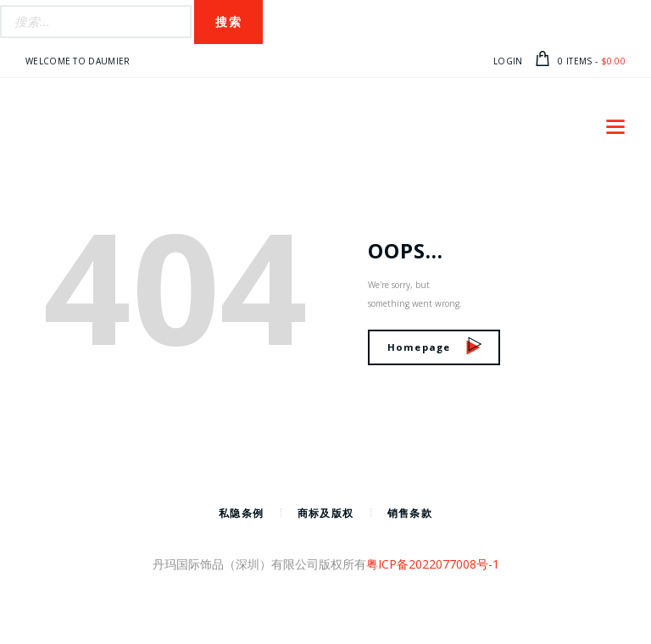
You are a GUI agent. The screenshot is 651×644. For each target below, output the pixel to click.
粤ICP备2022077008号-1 (433, 564)
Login (508, 61)
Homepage (434, 347)
